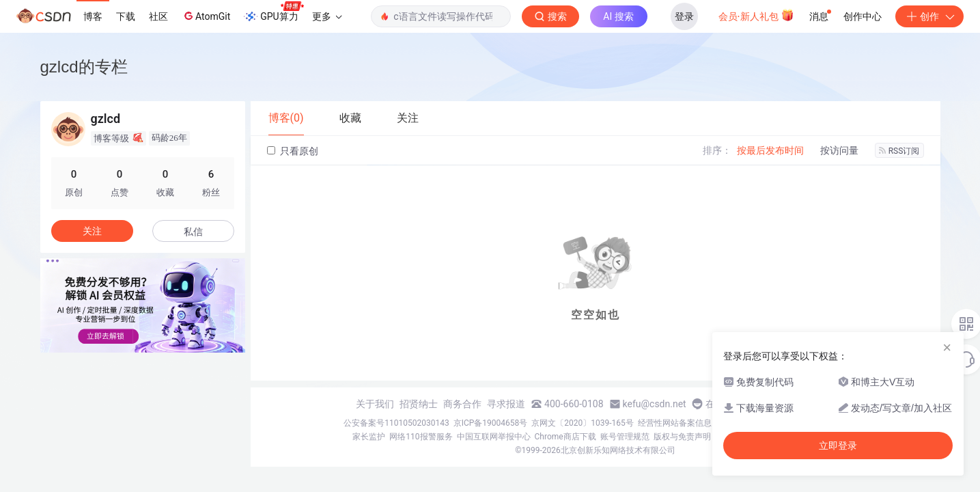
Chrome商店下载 (565, 437)
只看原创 (293, 151)
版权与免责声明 (682, 437)
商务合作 (462, 404)
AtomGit (206, 16)
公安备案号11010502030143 (396, 423)
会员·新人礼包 (756, 15)
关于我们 (375, 404)
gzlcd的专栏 (84, 67)
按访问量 (839, 150)
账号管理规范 (625, 437)
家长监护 (369, 437)
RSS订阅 (899, 151)
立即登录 (838, 446)
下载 (126, 16)
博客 (93, 16)
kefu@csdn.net (655, 404)
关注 (92, 231)
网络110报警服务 (421, 437)
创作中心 (863, 16)
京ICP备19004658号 (491, 423)
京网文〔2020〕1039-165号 (583, 423)
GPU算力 (274, 12)
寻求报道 (506, 404)
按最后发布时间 (770, 150)
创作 (929, 16)
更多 (327, 16)
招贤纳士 (419, 404)
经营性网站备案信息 (675, 423)
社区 (158, 16)
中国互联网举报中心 (494, 437)
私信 (193, 232)
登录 (684, 16)
